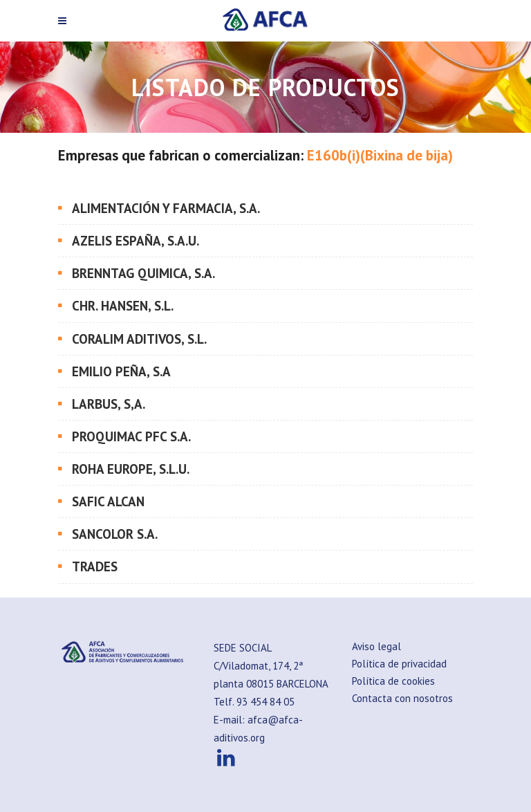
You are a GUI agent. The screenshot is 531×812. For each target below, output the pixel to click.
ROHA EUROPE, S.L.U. (131, 469)
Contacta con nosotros (402, 698)
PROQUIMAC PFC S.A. (131, 436)
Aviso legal (376, 646)
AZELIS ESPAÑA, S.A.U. (136, 241)
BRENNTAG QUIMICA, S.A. (143, 273)
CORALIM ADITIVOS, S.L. (139, 339)
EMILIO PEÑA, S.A (121, 371)
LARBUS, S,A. (109, 404)
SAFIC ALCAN (108, 501)
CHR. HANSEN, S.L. (123, 306)
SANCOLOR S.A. (115, 534)
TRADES (95, 566)
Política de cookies (393, 681)
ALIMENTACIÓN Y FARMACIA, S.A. (166, 208)
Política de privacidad (399, 664)
